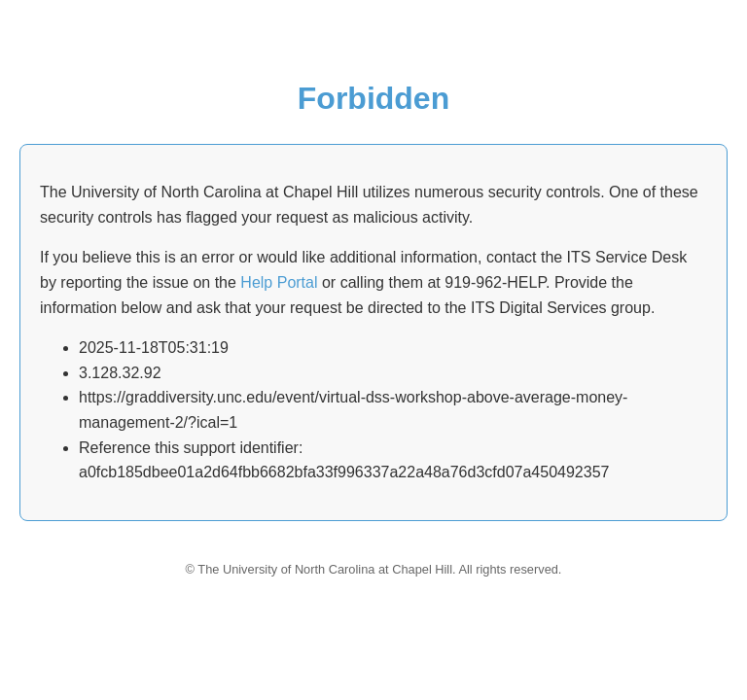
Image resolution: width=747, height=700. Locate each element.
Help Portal (279, 282)
